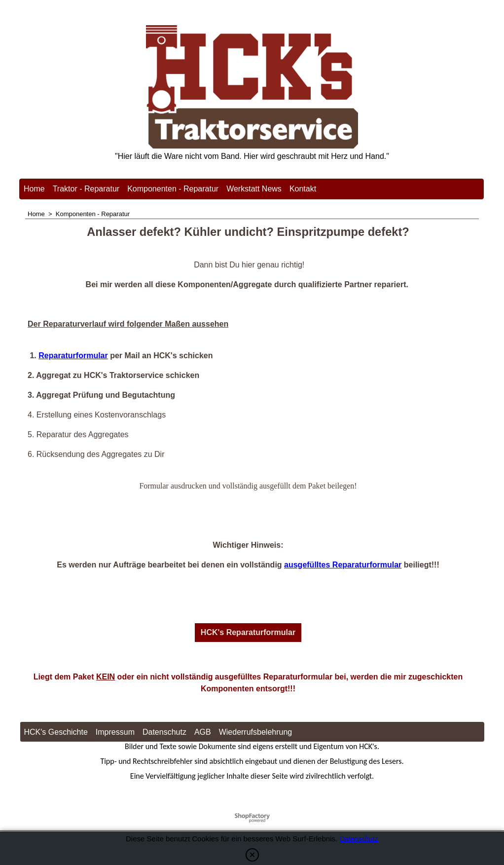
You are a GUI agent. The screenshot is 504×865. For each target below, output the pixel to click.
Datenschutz (359, 839)
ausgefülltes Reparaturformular (343, 565)
